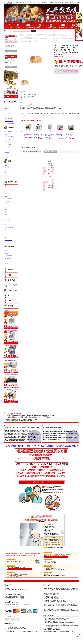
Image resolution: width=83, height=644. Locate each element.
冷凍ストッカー (8, 139)
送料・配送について (28, 26)
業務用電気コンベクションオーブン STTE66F (71, 131)
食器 (53, 31)
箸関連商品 (7, 201)
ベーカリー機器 (8, 144)
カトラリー (7, 206)
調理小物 (7, 253)
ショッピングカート (51, 26)
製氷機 (65, 31)
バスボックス (7, 235)
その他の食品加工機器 (9, 124)
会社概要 (18, 26)
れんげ (6, 191)
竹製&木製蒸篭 (71, 39)
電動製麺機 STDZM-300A (28, 131)
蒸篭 (66, 39)
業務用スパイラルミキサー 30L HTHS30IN (50, 131)
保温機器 (7, 150)
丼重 (6, 232)
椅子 (6, 175)
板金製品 (7, 155)
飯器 (6, 225)
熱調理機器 (7, 142)
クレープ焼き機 (8, 113)
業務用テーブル (8, 170)
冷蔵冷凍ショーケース (9, 137)
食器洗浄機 (7, 152)
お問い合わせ (63, 26)
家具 (51, 31)
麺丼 (6, 238)
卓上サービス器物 (8, 199)
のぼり (68, 31)
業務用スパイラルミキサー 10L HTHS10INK (39, 131)
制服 (62, 31)
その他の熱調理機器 (9, 121)
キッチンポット (8, 261)
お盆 (6, 217)
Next (77, 132)
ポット (6, 194)
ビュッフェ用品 (8, 222)
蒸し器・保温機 (8, 116)
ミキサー (7, 106)
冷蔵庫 (48, 31)
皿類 (6, 188)
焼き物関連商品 (8, 258)
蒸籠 (60, 34)
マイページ (40, 26)
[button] (75, 633)
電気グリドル (7, 108)
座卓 (6, 173)
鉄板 (6, 209)
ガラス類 (7, 204)
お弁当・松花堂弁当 (9, 227)
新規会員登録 (73, 26)
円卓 (6, 165)
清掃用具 (7, 263)
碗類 (6, 186)
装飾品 (60, 31)
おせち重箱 (7, 219)
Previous (22, 132)
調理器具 (56, 31)
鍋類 (6, 212)
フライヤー (7, 111)
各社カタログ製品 (8, 240)
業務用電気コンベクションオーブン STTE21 (60, 131)
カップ (6, 196)
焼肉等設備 (7, 168)
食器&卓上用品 (55, 34)
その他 (6, 157)
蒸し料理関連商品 (61, 39)
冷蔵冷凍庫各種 (8, 131)
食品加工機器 (7, 147)
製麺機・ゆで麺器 (8, 119)
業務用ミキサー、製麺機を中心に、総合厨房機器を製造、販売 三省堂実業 (36, 34)
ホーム (9, 26)
